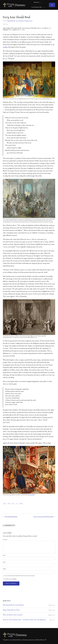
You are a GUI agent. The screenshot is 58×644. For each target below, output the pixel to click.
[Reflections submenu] (41, 2)
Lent (17, 21)
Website (4, 569)
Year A (31, 21)
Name (4, 555)
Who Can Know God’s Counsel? (13, 615)
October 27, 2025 (52, 610)
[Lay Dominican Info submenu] (44, 7)
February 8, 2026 (52, 605)
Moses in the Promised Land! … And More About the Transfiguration (24, 620)
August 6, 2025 (52, 620)
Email (4, 562)
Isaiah (9, 504)
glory (5, 504)
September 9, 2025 (52, 615)
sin (17, 504)
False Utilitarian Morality (11, 517)
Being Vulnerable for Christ (11, 610)
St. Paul (21, 504)
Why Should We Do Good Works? (13, 605)
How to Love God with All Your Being (43, 517)
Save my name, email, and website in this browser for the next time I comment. (20, 576)
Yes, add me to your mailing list (10, 579)
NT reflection (21, 21)
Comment (5, 540)
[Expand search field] (52, 5)
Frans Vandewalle (31, 495)
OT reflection (27, 21)
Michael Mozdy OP (11, 21)
